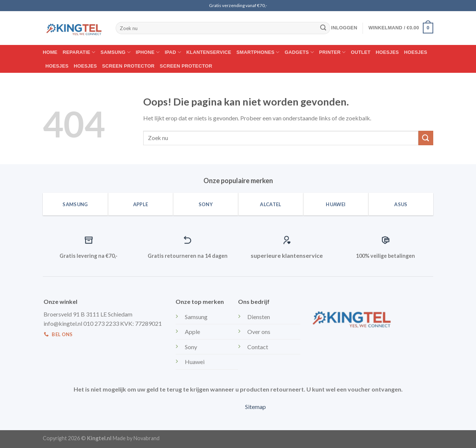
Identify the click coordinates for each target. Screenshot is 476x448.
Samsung (115, 52)
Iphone (148, 52)
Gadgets (300, 52)
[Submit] (323, 28)
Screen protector (128, 66)
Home (50, 52)
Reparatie (79, 52)
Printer (332, 52)
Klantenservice (209, 52)
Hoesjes (387, 52)
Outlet (361, 52)
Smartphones (258, 52)
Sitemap (255, 407)
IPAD (173, 52)
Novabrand (147, 438)
